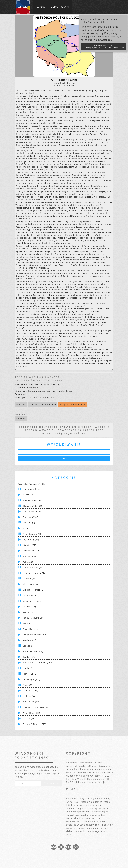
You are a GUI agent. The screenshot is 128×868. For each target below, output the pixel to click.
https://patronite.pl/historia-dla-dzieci (35, 398)
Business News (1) (32, 500)
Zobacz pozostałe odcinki (43, 405)
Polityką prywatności (93, 30)
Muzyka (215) (29, 607)
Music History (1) (31, 595)
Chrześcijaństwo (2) (32, 506)
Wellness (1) (29, 696)
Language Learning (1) (34, 573)
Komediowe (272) (31, 551)
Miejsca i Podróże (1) (33, 590)
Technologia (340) (31, 679)
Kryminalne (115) (31, 556)
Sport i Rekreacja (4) (33, 651)
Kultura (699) (29, 562)
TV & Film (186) (30, 691)
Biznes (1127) (29, 495)
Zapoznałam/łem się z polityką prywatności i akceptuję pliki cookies (103, 46)
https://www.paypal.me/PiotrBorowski (34, 339)
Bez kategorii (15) (31, 489)
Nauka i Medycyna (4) (33, 618)
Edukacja (21, 419)
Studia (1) (27, 668)
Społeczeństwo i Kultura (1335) (38, 663)
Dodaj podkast (60, 7)
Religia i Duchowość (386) (35, 635)
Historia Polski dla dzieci (38, 380)
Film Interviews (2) (32, 534)
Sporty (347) (29, 657)
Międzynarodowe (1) (33, 584)
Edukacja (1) (29, 523)
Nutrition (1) (28, 623)
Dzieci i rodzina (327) (34, 512)
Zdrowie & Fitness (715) (34, 724)
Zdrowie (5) (28, 719)
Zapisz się (51, 783)
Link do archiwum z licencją (90, 782)
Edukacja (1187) (31, 517)
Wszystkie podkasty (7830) (32, 484)
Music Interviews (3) (32, 601)
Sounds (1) (28, 646)
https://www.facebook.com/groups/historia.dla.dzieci (43, 391)
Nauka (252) (29, 612)
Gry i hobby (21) (31, 540)
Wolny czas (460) (31, 713)
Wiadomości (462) (31, 702)
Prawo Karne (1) (31, 629)
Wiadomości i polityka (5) (35, 707)
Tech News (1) (30, 674)
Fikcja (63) (28, 528)
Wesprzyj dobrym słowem (73, 405)
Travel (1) (27, 685)
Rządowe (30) (29, 640)
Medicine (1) (29, 579)
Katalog (41, 7)
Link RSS (21, 405)
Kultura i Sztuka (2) (32, 568)
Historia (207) (29, 545)
